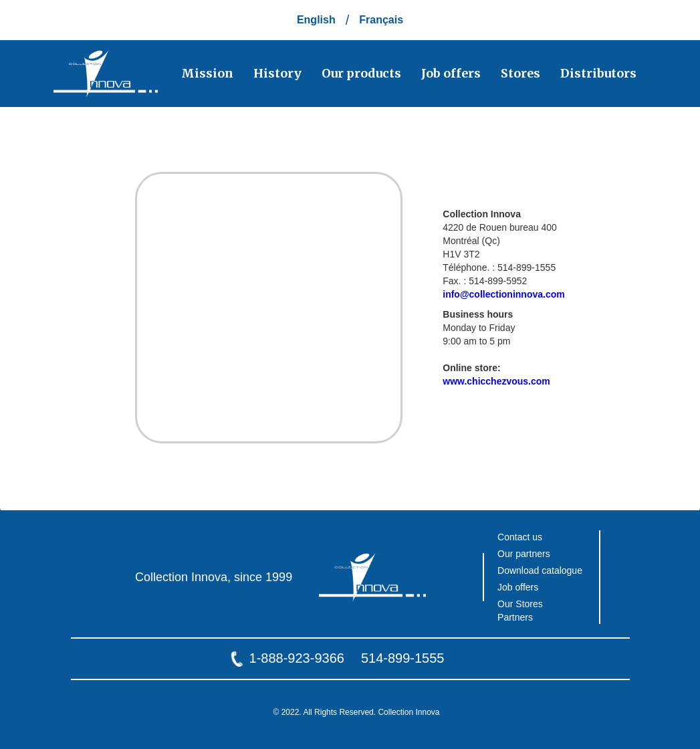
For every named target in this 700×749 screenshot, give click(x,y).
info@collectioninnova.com (503, 294)
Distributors (598, 73)
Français (381, 20)
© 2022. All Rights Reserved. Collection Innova (357, 712)
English (316, 20)
